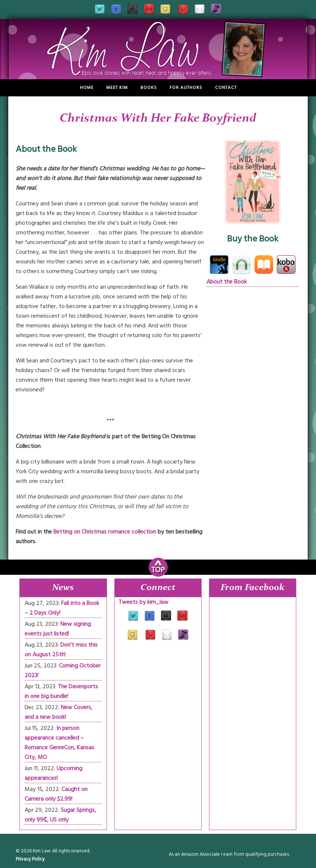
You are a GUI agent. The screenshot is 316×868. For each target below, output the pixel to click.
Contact (226, 88)
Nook (241, 265)
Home (87, 88)
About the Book (227, 282)
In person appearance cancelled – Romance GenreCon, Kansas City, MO (59, 743)
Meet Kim (117, 88)
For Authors (186, 88)
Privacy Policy (30, 859)
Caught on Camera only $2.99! (56, 794)
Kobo (286, 265)
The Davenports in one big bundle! (61, 691)
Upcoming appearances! (53, 773)
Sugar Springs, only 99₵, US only (60, 815)
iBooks (264, 265)
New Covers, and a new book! (59, 712)
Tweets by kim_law (143, 602)
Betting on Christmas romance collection (105, 532)
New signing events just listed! (58, 629)
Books (149, 88)
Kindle (219, 265)
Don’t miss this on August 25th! (61, 650)
